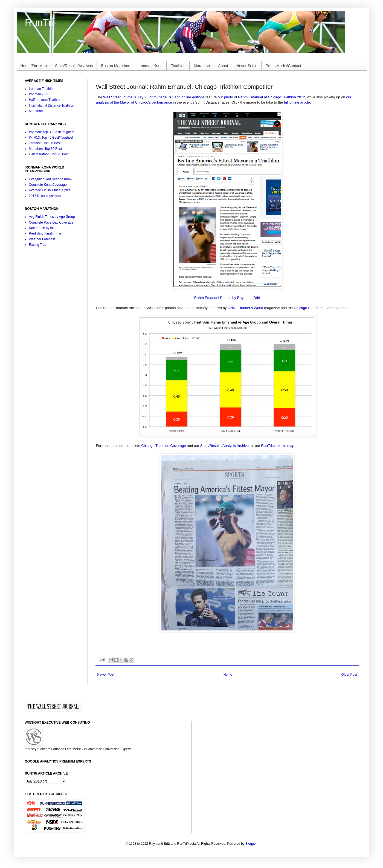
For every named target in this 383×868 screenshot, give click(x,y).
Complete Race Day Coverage (51, 222)
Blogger (251, 844)
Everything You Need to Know (51, 179)
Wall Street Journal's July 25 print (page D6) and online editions (154, 97)
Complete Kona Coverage (48, 185)
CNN (232, 308)
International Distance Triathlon (52, 105)
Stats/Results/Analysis (74, 66)
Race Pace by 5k (41, 228)
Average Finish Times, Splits (50, 190)
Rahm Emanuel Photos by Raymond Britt (227, 298)
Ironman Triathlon (42, 89)
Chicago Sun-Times (310, 308)
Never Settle (247, 66)
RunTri (40, 23)
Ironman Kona (150, 66)
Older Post (349, 675)
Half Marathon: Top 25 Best (49, 154)
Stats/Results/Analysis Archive (224, 446)
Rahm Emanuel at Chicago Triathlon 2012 (272, 97)
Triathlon (178, 66)
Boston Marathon (116, 66)
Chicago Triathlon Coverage (163, 446)
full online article (297, 102)
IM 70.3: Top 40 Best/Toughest (51, 138)
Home (228, 675)
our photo (225, 97)
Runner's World (251, 308)
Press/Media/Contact (283, 66)
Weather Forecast (42, 239)
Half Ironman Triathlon (45, 100)
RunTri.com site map (278, 446)
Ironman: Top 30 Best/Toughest (52, 132)
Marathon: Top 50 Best (46, 149)
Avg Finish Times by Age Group (52, 217)
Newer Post (106, 675)
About (223, 66)
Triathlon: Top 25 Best (45, 143)
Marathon (202, 66)
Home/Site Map (34, 66)
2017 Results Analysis (45, 196)
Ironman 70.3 (39, 94)
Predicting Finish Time (45, 233)
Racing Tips (38, 245)
